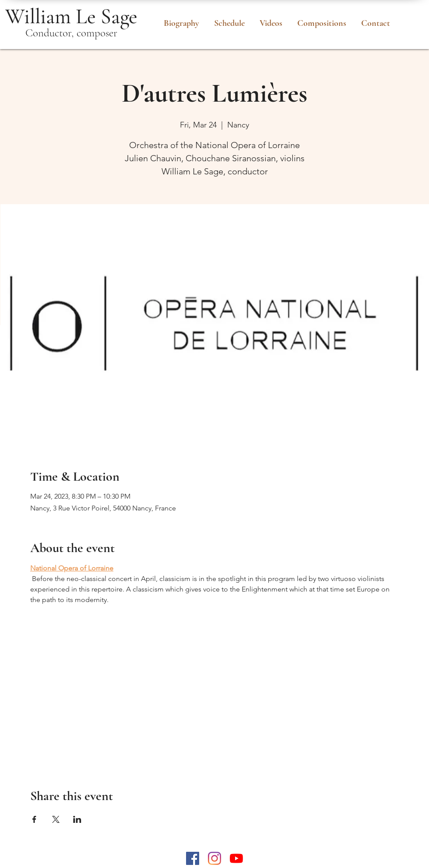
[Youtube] (236, 858)
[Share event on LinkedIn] (77, 819)
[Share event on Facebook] (34, 819)
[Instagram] (214, 858)
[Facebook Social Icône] (193, 858)
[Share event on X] (56, 819)
